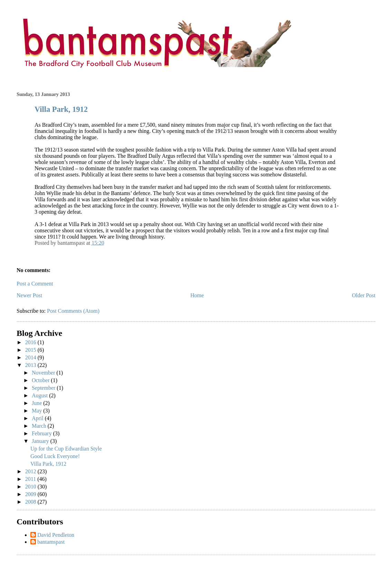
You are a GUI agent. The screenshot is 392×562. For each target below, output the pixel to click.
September (44, 388)
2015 (31, 350)
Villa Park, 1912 (61, 109)
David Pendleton (56, 535)
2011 (31, 479)
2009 (31, 494)
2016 (31, 342)
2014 (31, 357)
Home (197, 295)
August (40, 395)
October (41, 380)
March (40, 426)
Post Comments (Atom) (73, 311)
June (37, 403)
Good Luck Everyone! (55, 456)
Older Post (364, 295)
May (37, 411)
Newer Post (29, 295)
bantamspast (51, 542)
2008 (31, 502)
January (41, 441)
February (42, 433)
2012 (31, 471)
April (38, 418)
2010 (31, 487)
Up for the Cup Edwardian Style (66, 449)
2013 (31, 365)
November (44, 373)
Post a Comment (35, 284)
